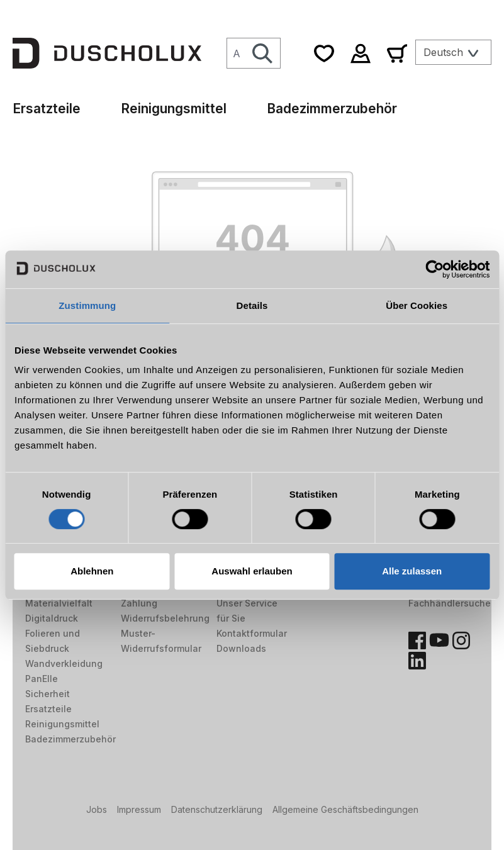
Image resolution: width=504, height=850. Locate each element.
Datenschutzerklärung (217, 809)
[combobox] (236, 53)
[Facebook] (417, 640)
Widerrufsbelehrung (165, 618)
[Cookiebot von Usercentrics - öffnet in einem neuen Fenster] (434, 269)
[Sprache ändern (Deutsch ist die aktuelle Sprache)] (453, 52)
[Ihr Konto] (361, 53)
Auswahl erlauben (252, 571)
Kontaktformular (252, 633)
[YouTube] (439, 640)
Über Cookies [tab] (417, 305)
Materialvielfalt (59, 603)
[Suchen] (263, 53)
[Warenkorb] (397, 53)
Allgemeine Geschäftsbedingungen (345, 809)
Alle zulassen (412, 571)
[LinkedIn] (417, 661)
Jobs (97, 809)
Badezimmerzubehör (70, 739)
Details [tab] (252, 305)
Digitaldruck (52, 618)
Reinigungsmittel (62, 724)
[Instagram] (461, 640)
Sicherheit (48, 694)
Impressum (139, 809)
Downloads (241, 648)
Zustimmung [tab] (87, 305)
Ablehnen (92, 571)
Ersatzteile (48, 709)
